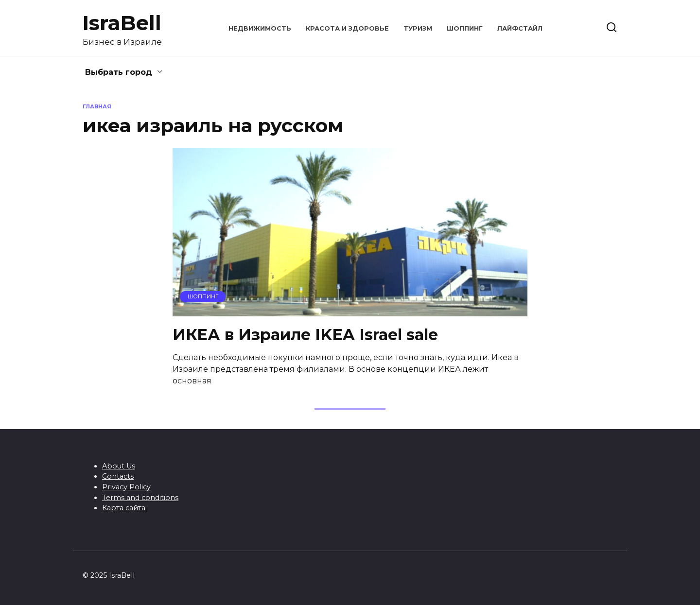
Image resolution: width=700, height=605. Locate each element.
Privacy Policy (126, 487)
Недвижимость (260, 28)
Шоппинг (465, 28)
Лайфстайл (520, 28)
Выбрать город (119, 72)
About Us (119, 466)
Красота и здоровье (347, 28)
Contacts (118, 476)
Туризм (418, 28)
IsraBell (122, 23)
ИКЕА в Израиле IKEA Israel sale (305, 335)
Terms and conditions (140, 498)
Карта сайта (124, 508)
